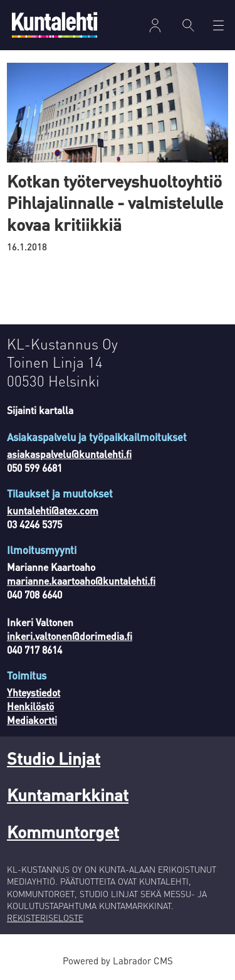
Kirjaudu (155, 25)
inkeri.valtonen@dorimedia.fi (70, 636)
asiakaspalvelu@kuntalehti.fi (69, 454)
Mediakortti (32, 720)
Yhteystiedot (34, 693)
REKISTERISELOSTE (45, 918)
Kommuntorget (63, 831)
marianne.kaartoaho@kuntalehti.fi (81, 581)
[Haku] (189, 25)
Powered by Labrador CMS (118, 961)
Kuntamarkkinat (68, 794)
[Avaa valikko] (218, 25)
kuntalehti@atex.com (53, 511)
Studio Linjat (54, 758)
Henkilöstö (30, 706)
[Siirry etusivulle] (55, 25)
